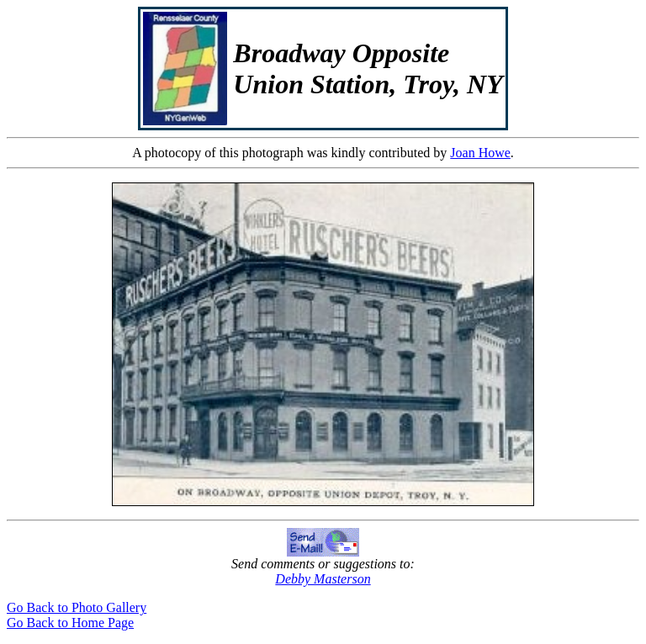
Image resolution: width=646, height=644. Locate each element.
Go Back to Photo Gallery (77, 607)
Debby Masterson (323, 579)
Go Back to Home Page (70, 623)
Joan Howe (480, 153)
